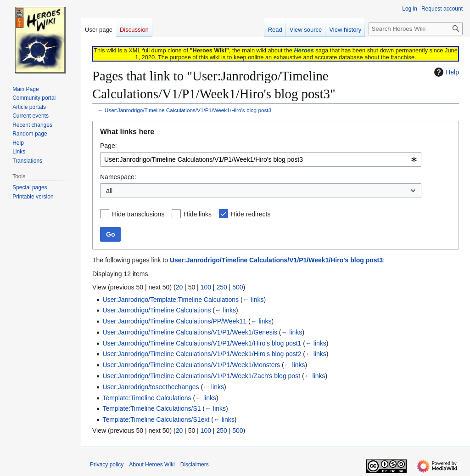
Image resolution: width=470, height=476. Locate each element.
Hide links (198, 214)
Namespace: (118, 177)
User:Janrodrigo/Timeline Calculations (157, 310)
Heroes (304, 50)
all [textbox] (109, 191)
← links (253, 300)
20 (179, 287)
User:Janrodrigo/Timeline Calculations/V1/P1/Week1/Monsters (191, 365)
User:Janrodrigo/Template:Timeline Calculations (171, 300)
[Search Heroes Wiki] (416, 29)
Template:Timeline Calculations (147, 398)
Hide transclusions (138, 214)
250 (221, 287)
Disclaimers (195, 465)
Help (445, 72)
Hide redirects (251, 214)
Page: (109, 146)
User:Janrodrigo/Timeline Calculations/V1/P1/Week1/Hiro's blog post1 (202, 343)
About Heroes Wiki (152, 465)
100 (206, 287)
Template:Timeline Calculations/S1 (151, 408)
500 (238, 287)
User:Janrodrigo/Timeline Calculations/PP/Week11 (174, 321)
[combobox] (261, 159)
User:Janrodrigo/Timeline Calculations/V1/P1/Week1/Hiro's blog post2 (202, 354)
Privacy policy (107, 465)
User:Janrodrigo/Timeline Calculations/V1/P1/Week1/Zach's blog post (201, 376)
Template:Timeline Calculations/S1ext (156, 419)
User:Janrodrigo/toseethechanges (151, 387)
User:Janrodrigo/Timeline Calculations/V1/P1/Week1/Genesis (190, 332)
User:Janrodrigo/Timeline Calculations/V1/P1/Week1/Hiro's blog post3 (188, 110)
